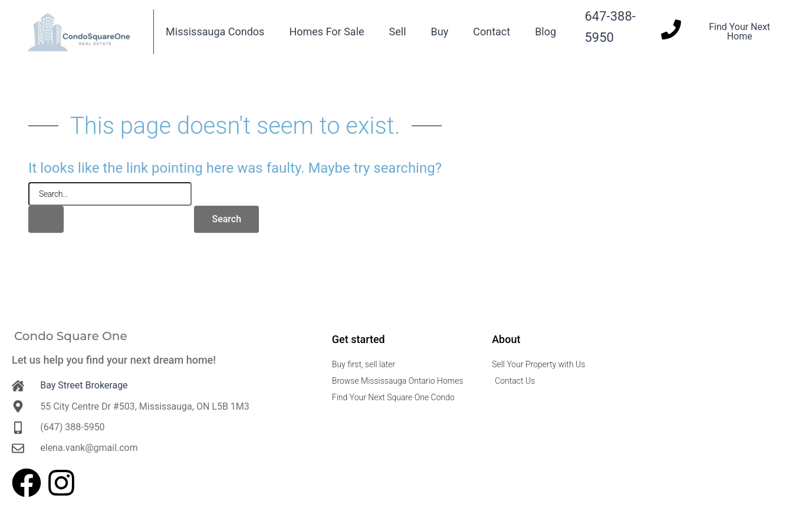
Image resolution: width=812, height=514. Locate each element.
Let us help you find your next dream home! (114, 360)
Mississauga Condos (215, 32)
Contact (492, 32)
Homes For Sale (326, 32)
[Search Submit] (46, 219)
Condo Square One (71, 336)
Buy (440, 32)
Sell (398, 32)
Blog (545, 32)
